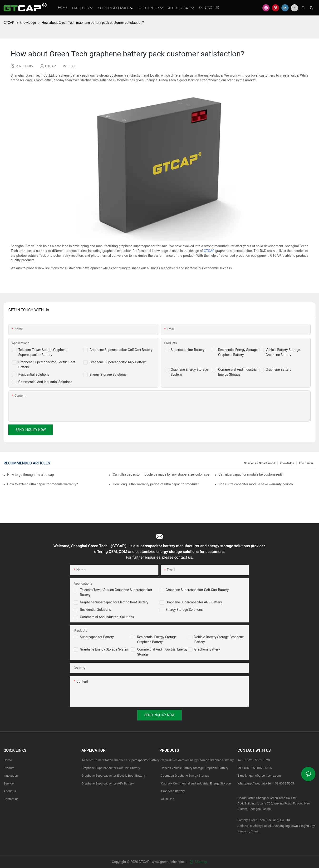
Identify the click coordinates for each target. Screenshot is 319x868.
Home (8, 760)
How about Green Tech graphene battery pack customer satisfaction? (93, 23)
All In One (168, 799)
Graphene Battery (279, 370)
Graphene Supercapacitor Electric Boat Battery (114, 602)
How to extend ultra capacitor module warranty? (42, 484)
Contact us (11, 799)
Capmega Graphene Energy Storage (185, 776)
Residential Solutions (34, 375)
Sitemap (199, 862)
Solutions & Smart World (260, 463)
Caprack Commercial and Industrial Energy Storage (195, 783)
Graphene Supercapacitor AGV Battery (118, 362)
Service (9, 783)
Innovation (11, 776)
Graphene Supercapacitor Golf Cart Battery (121, 350)
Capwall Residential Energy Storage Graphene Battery (197, 760)
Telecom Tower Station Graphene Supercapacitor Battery (120, 760)
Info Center (306, 463)
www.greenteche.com (168, 862)
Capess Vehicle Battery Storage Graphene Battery (195, 768)
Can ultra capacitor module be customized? (250, 474)
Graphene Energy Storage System (105, 649)
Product (9, 768)
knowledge (28, 23)
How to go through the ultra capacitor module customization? (30, 475)
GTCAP (9, 23)
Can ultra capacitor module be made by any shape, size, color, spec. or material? (161, 474)
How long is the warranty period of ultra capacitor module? (156, 484)
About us (10, 791)
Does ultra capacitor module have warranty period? (256, 484)
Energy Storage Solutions (108, 375)
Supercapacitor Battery (188, 350)
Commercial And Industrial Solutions (45, 382)
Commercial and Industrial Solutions (107, 617)
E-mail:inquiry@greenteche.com (260, 776)
